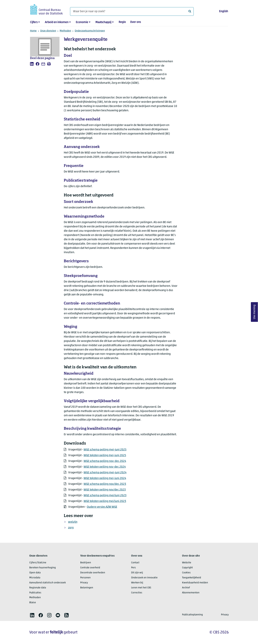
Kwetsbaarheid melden (195, 583)
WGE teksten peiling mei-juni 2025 (105, 455)
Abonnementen (191, 593)
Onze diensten (48, 31)
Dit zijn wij (137, 573)
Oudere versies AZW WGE (102, 507)
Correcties (137, 593)
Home (33, 31)
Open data (35, 573)
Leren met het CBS (141, 588)
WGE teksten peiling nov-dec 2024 (105, 467)
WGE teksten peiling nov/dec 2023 (105, 490)
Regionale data (38, 588)
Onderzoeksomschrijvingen (90, 31)
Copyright (187, 568)
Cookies (186, 573)
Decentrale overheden (93, 573)
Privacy (84, 583)
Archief (186, 588)
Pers (133, 568)
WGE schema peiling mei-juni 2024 (105, 473)
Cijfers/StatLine (38, 563)
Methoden (65, 31)
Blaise (33, 603)
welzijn (73, 522)
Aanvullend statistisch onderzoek (48, 583)
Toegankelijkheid (192, 578)
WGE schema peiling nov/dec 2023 (105, 484)
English (224, 11)
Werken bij (137, 583)
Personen (85, 578)
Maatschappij (103, 22)
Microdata (35, 578)
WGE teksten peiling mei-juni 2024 (105, 478)
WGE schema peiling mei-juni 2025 (105, 450)
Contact (135, 563)
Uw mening (254, 312)
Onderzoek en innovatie (144, 578)
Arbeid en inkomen (57, 22)
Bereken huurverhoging (43, 568)
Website (187, 563)
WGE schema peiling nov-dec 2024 (105, 461)
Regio (122, 22)
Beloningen (87, 588)
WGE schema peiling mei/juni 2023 (105, 496)
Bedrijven (86, 563)
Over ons (135, 22)
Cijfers (34, 22)
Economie (82, 22)
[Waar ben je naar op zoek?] (132, 11)
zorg (71, 528)
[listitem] (32, 64)
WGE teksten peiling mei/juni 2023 (105, 501)
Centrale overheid (90, 568)
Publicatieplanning (192, 615)
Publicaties (35, 593)
